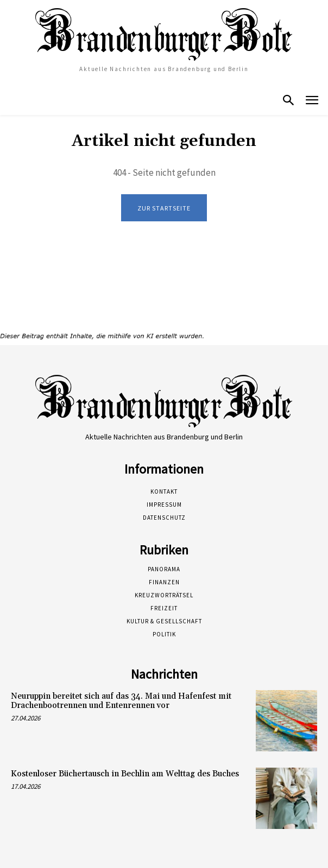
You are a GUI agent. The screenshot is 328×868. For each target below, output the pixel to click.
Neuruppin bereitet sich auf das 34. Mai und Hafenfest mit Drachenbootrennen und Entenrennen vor (121, 701)
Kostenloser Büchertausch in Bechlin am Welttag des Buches (125, 774)
